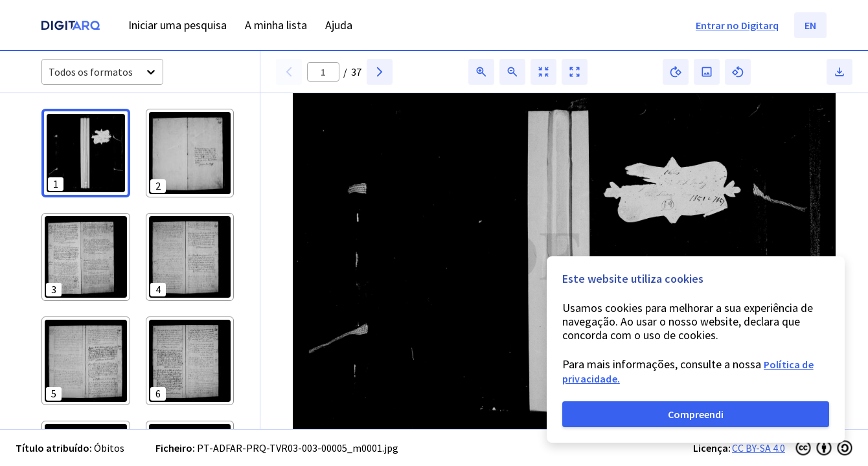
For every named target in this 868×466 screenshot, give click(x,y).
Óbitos (109, 448)
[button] (86, 153)
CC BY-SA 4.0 (759, 448)
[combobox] (50, 72)
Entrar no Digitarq (737, 25)
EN (810, 25)
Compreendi (696, 414)
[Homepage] (71, 27)
